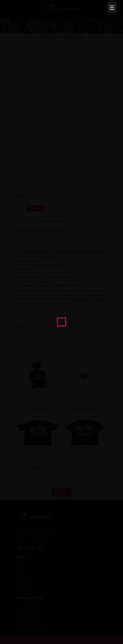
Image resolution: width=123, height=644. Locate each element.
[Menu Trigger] (112, 8)
